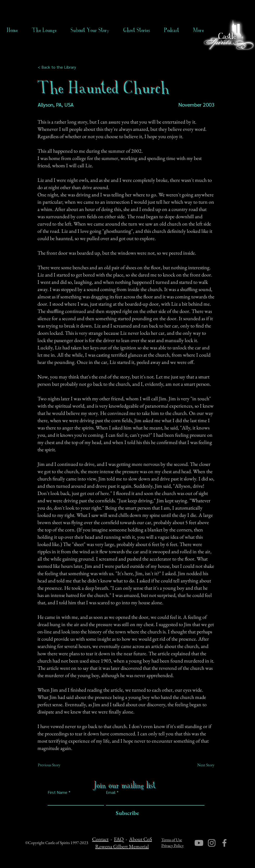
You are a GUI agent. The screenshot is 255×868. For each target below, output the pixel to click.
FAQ (119, 839)
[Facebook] (224, 843)
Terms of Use (172, 840)
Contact (100, 839)
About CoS (141, 839)
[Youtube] (199, 843)
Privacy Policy (173, 846)
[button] (137, 30)
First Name (58, 792)
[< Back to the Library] (58, 67)
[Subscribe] (126, 813)
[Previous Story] (55, 765)
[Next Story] (201, 765)
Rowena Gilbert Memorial (122, 846)
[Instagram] (212, 843)
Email (111, 792)
